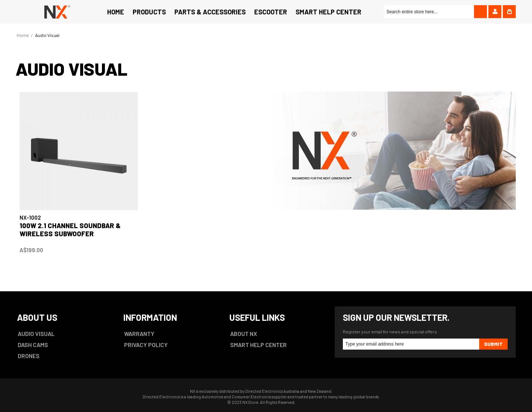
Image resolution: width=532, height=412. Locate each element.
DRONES (29, 356)
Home (23, 35)
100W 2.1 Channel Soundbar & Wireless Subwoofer (70, 230)
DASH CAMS (33, 345)
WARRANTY (139, 334)
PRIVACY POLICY (146, 345)
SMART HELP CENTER (258, 345)
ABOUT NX (244, 334)
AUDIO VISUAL (36, 334)
